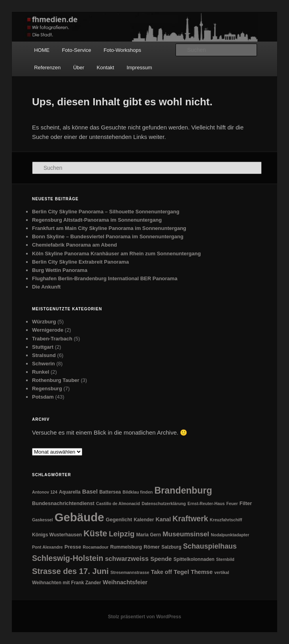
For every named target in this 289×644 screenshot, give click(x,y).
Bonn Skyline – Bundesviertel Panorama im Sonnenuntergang (108, 237)
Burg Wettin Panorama (60, 270)
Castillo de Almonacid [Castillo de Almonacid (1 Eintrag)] (118, 503)
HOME (42, 50)
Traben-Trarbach (52, 339)
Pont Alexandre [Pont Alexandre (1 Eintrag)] (47, 547)
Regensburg (47, 388)
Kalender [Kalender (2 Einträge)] (144, 520)
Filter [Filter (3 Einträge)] (246, 503)
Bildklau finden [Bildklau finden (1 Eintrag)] (138, 492)
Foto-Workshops (122, 50)
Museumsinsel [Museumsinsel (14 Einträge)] (186, 534)
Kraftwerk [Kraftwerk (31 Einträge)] (190, 519)
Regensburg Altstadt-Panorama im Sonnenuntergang (97, 220)
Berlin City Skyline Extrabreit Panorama (80, 262)
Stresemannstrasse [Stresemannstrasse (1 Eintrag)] (130, 572)
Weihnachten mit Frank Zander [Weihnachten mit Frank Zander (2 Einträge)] (67, 583)
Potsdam (43, 397)
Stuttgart (43, 347)
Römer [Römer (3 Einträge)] (152, 547)
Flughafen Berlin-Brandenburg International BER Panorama (105, 278)
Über (79, 67)
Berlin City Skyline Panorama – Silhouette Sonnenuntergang (106, 212)
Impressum (139, 67)
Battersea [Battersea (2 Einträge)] (110, 492)
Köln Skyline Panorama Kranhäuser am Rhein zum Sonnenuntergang (116, 254)
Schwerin (43, 364)
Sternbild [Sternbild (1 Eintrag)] (225, 559)
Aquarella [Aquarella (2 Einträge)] (70, 492)
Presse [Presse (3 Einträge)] (73, 547)
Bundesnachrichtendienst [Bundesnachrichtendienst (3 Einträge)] (63, 503)
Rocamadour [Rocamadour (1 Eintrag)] (95, 547)
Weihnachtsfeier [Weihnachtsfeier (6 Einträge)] (125, 582)
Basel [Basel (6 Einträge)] (90, 492)
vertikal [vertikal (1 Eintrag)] (222, 572)
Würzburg (44, 322)
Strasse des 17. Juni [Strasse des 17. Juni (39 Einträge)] (70, 571)
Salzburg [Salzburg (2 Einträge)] (171, 547)
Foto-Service (77, 50)
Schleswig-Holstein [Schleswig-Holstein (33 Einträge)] (68, 558)
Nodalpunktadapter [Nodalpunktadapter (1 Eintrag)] (230, 535)
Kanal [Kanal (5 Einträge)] (163, 519)
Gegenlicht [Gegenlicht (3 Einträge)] (119, 520)
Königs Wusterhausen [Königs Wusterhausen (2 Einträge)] (57, 535)
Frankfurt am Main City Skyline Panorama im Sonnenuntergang (109, 228)
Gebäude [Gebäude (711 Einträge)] (79, 517)
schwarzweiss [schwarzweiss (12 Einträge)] (127, 559)
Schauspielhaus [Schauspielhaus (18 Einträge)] (210, 546)
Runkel (41, 372)
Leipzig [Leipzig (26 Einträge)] (122, 534)
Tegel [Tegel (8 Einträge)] (181, 572)
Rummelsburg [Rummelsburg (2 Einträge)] (126, 547)
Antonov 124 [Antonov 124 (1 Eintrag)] (45, 492)
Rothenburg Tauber (56, 380)
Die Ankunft (46, 287)
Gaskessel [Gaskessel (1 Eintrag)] (42, 520)
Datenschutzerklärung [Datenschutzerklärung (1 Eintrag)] (164, 503)
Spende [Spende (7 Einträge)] (161, 559)
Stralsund (44, 355)
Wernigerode (48, 330)
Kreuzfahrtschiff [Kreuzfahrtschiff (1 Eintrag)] (226, 520)
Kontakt (106, 67)
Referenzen (47, 67)
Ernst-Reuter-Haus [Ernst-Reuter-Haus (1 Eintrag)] (206, 503)
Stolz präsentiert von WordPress (144, 617)
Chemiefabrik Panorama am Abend (75, 245)
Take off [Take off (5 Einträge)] (161, 572)
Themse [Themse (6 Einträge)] (202, 572)
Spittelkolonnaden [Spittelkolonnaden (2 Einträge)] (194, 559)
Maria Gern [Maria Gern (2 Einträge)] (149, 535)
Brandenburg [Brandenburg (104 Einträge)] (183, 490)
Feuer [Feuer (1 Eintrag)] (232, 503)
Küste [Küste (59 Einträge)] (95, 534)
